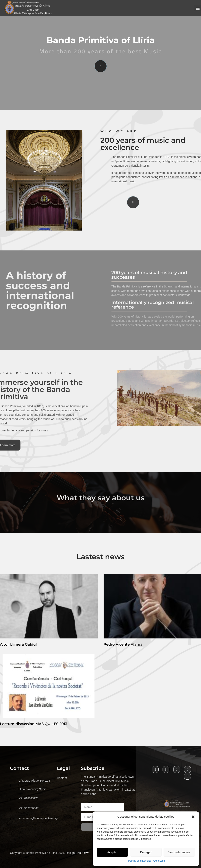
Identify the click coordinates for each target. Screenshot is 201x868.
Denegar (146, 852)
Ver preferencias (179, 852)
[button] (193, 817)
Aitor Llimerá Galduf (19, 644)
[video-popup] (101, 66)
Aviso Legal (159, 861)
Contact (62, 778)
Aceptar (112, 852)
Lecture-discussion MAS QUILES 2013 (34, 724)
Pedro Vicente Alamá (123, 644)
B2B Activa (82, 853)
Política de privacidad (140, 861)
